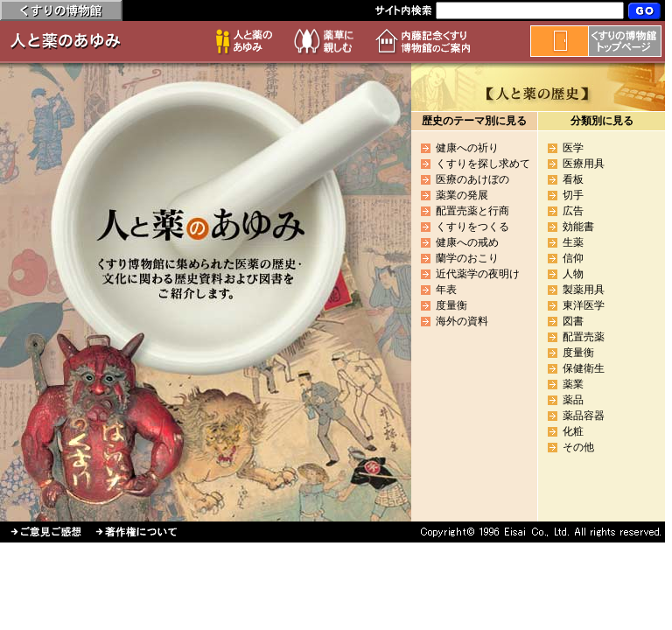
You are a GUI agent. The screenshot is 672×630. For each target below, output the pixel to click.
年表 (446, 290)
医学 (573, 148)
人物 (573, 274)
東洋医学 (584, 305)
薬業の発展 (462, 195)
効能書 (578, 227)
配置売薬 (584, 337)
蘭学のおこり (467, 258)
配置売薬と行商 (472, 211)
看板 (573, 179)
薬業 (573, 384)
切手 (573, 195)
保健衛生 (584, 368)
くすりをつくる (472, 227)
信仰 (573, 258)
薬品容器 (584, 416)
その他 (578, 447)
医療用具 (584, 164)
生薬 (573, 242)
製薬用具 (584, 290)
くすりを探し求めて (483, 164)
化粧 (573, 431)
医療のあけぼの (472, 179)
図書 (573, 321)
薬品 (573, 400)
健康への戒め (467, 242)
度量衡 (451, 305)
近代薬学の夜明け (478, 274)
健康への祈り (467, 148)
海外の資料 (462, 321)
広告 (573, 211)
